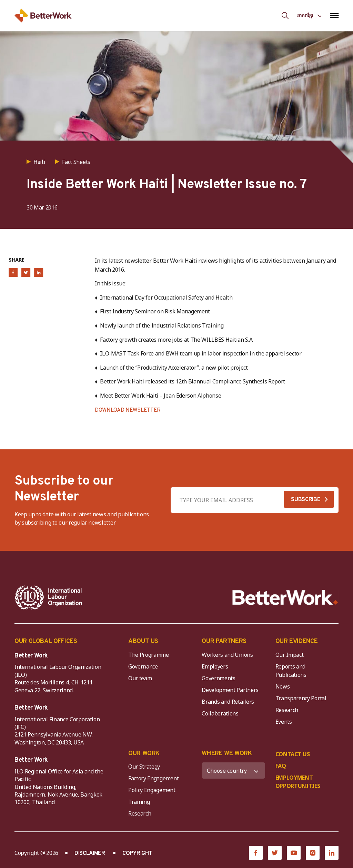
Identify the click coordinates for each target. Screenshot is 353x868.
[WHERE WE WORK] (233, 771)
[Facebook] (256, 853)
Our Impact (290, 655)
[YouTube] (294, 853)
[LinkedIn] (332, 853)
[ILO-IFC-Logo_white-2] (49, 597)
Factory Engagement (153, 778)
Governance (143, 666)
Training (139, 802)
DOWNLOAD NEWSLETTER (128, 410)
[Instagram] (313, 853)
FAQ (281, 766)
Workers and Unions (227, 655)
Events (284, 722)
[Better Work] (285, 598)
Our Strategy (144, 767)
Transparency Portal (301, 698)
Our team (140, 678)
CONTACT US (293, 754)
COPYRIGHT (137, 854)
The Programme (149, 655)
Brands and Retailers (228, 702)
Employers (215, 666)
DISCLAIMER (90, 854)
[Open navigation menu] (334, 16)
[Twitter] (275, 853)
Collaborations (220, 713)
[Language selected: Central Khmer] (309, 15)
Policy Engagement (153, 790)
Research (287, 710)
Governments (218, 678)
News (283, 686)
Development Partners (230, 690)
